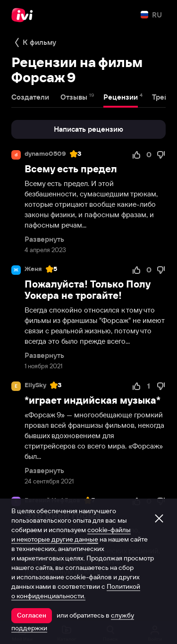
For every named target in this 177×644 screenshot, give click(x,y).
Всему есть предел (71, 169)
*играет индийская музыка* (93, 400)
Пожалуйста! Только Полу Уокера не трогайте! (87, 290)
